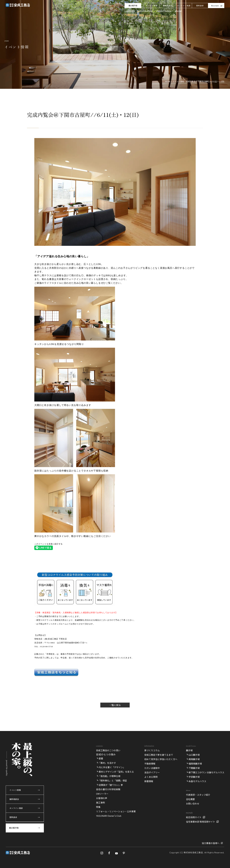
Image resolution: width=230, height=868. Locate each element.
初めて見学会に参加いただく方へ (161, 759)
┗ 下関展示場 (193, 768)
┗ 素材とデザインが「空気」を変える (115, 772)
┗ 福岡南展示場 (194, 764)
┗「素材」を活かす (106, 763)
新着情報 (149, 781)
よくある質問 (151, 777)
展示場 (189, 750)
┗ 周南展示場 (193, 759)
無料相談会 (168, 6)
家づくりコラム (152, 750)
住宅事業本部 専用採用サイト (201, 822)
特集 (98, 807)
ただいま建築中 (152, 768)
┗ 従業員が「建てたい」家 (109, 785)
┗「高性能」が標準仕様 (108, 776)
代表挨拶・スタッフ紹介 (198, 795)
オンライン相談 (184, 6)
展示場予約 (133, 6)
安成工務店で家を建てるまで (159, 755)
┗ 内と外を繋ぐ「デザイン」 (111, 767)
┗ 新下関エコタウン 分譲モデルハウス (205, 772)
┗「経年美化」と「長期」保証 (111, 780)
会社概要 (190, 799)
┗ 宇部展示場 (193, 777)
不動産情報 (150, 764)
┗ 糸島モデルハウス (196, 781)
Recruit (215, 6)
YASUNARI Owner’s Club (109, 816)
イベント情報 (152, 6)
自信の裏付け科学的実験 (108, 789)
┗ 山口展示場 (193, 755)
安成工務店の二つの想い (108, 750)
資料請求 (200, 6)
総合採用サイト (194, 817)
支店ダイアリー (152, 772)
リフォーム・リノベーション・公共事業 (116, 811)
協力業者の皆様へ (211, 843)
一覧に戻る (115, 705)
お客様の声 (102, 798)
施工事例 (100, 803)
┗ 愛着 (100, 758)
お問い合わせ (193, 804)
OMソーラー (102, 794)
